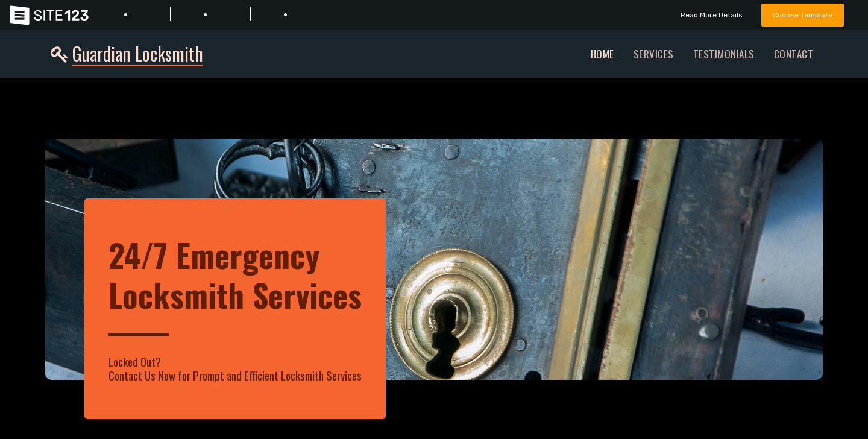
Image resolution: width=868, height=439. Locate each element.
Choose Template (800, 15)
